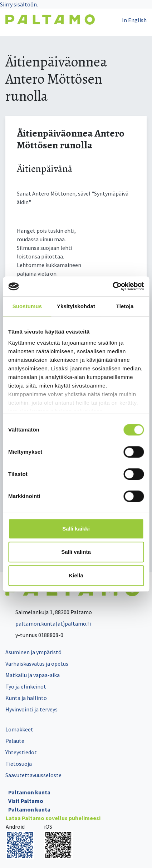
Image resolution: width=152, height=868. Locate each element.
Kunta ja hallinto (26, 698)
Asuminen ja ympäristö (33, 652)
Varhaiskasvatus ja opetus (37, 664)
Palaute (15, 741)
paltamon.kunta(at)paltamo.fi (48, 623)
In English (134, 20)
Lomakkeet (19, 729)
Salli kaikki (76, 529)
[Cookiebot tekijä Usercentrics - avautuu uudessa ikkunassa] (112, 286)
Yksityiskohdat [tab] (76, 306)
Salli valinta (76, 552)
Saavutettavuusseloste (33, 775)
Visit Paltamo (26, 801)
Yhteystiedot (21, 752)
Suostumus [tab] (27, 306)
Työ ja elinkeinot (26, 686)
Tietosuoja (19, 764)
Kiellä (76, 575)
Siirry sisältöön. (19, 4)
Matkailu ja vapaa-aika (33, 675)
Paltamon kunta (29, 792)
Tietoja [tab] (125, 306)
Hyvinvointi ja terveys (31, 709)
